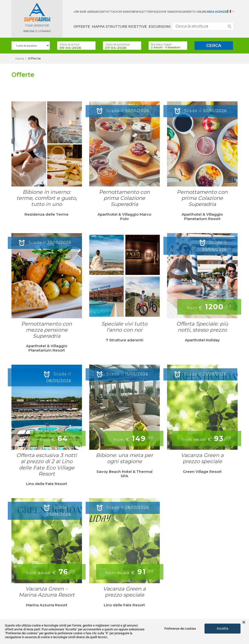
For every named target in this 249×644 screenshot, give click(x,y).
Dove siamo (168, 12)
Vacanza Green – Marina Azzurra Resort (47, 592)
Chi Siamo (125, 12)
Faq (155, 12)
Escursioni (160, 26)
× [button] (244, 622)
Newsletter (142, 12)
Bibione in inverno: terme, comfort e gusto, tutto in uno (47, 198)
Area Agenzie (217, 12)
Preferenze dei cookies (180, 629)
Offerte (82, 26)
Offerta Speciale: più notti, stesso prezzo (202, 327)
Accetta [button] (222, 628)
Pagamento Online (192, 12)
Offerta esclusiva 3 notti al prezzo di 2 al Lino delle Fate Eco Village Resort (47, 464)
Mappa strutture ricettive (119, 26)
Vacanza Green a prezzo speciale (202, 458)
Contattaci (107, 12)
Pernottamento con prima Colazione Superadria (124, 198)
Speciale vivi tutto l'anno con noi (124, 327)
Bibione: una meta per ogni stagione (124, 458)
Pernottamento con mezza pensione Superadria (47, 330)
